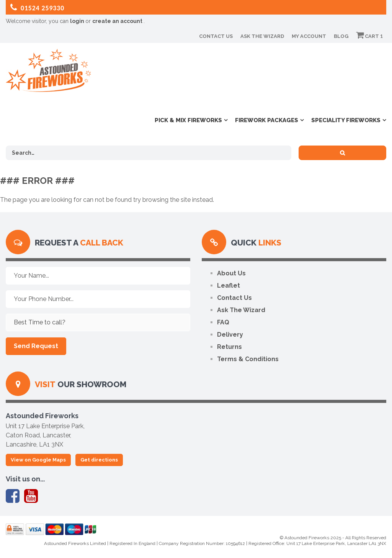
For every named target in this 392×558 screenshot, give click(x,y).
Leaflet (229, 286)
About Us (231, 273)
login (78, 21)
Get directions (99, 460)
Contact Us (216, 36)
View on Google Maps (38, 460)
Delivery (230, 335)
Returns (229, 347)
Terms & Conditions (248, 359)
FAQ (223, 322)
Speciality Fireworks (346, 120)
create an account (118, 21)
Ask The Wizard (262, 36)
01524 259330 (37, 8)
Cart (370, 36)
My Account (309, 36)
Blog (341, 36)
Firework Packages (267, 120)
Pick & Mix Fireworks (188, 120)
